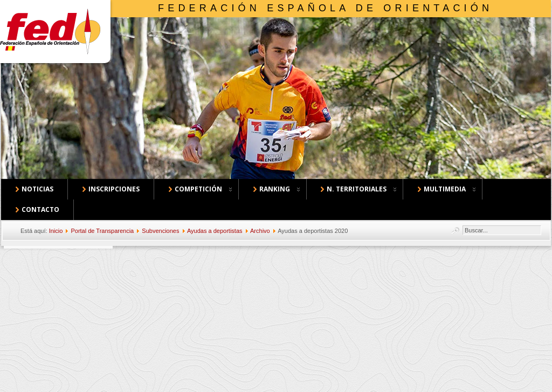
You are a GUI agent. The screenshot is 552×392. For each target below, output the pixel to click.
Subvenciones (160, 231)
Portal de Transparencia (102, 231)
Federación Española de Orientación (325, 8)
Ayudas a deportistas (215, 231)
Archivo (260, 231)
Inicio (56, 231)
